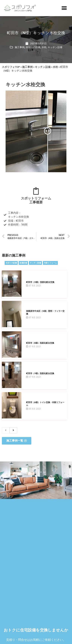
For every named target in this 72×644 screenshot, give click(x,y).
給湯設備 (23, 263)
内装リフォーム (50, 263)
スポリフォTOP (11, 67)
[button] (64, 8)
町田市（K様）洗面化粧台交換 (40, 343)
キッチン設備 (55, 47)
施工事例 (20, 47)
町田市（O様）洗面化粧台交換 (40, 282)
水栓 (44, 47)
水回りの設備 (33, 47)
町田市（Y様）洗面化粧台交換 (40, 373)
